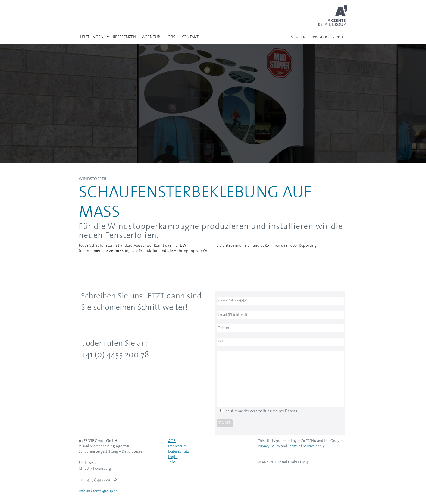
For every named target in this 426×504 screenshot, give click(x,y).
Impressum (177, 446)
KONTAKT (190, 37)
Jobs (172, 462)
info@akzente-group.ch (98, 491)
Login (173, 457)
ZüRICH (338, 37)
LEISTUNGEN (92, 37)
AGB (172, 441)
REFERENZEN (125, 37)
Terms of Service (301, 446)
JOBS (171, 37)
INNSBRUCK (319, 37)
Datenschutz (178, 452)
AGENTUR (151, 37)
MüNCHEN (298, 37)
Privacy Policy (269, 446)
